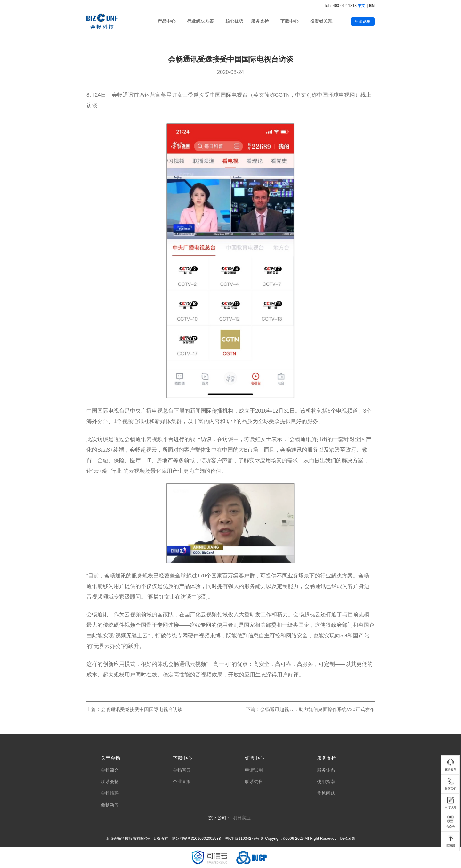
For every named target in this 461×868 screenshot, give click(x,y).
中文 (361, 6)
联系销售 (254, 782)
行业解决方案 (200, 21)
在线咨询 (450, 765)
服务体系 (326, 770)
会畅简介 (110, 770)
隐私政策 (348, 839)
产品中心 (166, 21)
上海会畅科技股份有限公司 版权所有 (137, 839)
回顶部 (451, 841)
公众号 (451, 822)
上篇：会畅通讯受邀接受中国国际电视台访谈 (134, 709)
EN (372, 6)
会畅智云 (182, 770)
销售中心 (255, 758)
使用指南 (326, 782)
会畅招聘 (110, 793)
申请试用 (363, 21)
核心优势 (234, 21)
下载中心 (289, 21)
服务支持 (260, 21)
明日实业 (242, 818)
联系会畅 (110, 782)
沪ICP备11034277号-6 (244, 839)
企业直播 (182, 782)
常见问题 (326, 793)
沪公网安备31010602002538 (196, 839)
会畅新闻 (110, 805)
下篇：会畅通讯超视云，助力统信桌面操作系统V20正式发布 (310, 709)
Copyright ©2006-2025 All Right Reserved (301, 839)
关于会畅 (110, 758)
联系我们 (450, 784)
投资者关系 (321, 21)
